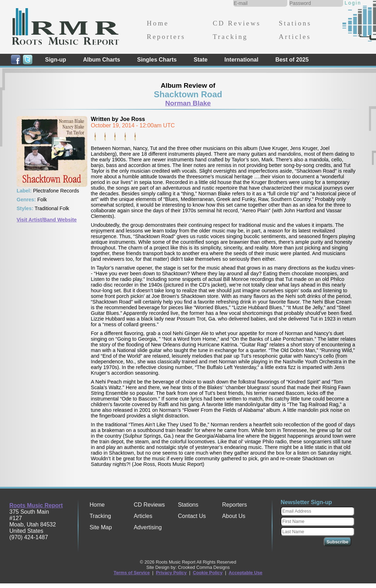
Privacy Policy (171, 573)
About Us (234, 516)
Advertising (148, 527)
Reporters (166, 37)
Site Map (101, 527)
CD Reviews (237, 23)
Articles (295, 37)
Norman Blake (188, 103)
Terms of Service (132, 573)
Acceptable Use (245, 573)
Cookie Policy (208, 573)
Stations (295, 23)
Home (158, 23)
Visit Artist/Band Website (47, 220)
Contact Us (192, 516)
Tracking (230, 37)
